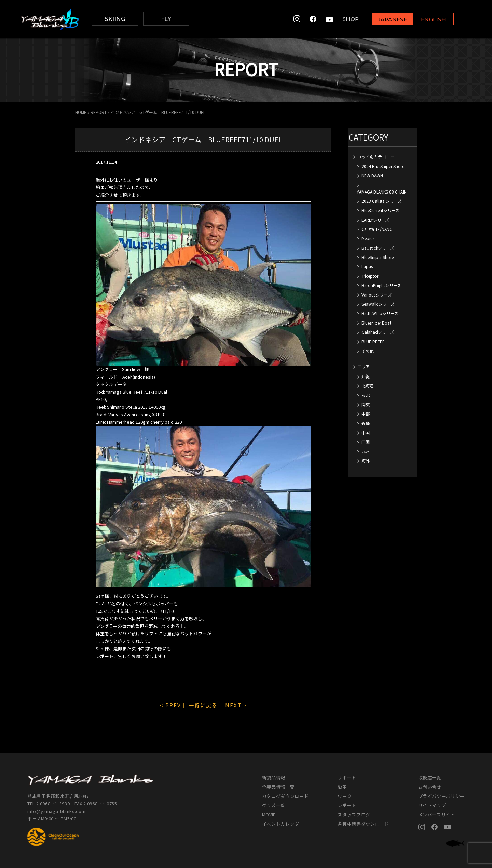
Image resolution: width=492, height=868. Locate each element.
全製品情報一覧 (278, 787)
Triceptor (370, 276)
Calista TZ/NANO (377, 229)
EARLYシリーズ (375, 220)
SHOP (346, 19)
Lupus (367, 266)
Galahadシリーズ (378, 332)
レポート (347, 805)
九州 (366, 451)
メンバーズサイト (437, 814)
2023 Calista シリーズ (382, 201)
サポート (347, 778)
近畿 (366, 423)
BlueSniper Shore (378, 257)
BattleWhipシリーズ (380, 313)
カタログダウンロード (285, 796)
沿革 (342, 787)
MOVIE (269, 814)
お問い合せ (430, 787)
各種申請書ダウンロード (363, 824)
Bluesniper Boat (376, 323)
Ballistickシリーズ (378, 248)
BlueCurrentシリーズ (380, 210)
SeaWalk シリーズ (378, 304)
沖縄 (366, 376)
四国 (366, 442)
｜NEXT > (233, 705)
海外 (366, 461)
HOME (81, 112)
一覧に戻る (203, 705)
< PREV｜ (174, 705)
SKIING (115, 19)
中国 (366, 432)
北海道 (368, 386)
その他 (368, 351)
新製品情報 (274, 778)
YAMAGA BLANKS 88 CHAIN (382, 192)
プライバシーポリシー (442, 796)
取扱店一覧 (430, 778)
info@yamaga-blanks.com (56, 811)
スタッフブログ (354, 814)
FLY (166, 19)
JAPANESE (388, 19)
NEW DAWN (372, 176)
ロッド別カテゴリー (376, 156)
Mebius (368, 238)
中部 (366, 414)
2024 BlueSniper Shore (383, 166)
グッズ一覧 (274, 805)
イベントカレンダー (283, 824)
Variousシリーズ (377, 295)
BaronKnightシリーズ (381, 285)
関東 (366, 404)
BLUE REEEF (373, 341)
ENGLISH (429, 19)
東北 (366, 395)
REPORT (99, 112)
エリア (364, 366)
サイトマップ (432, 805)
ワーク (345, 796)
